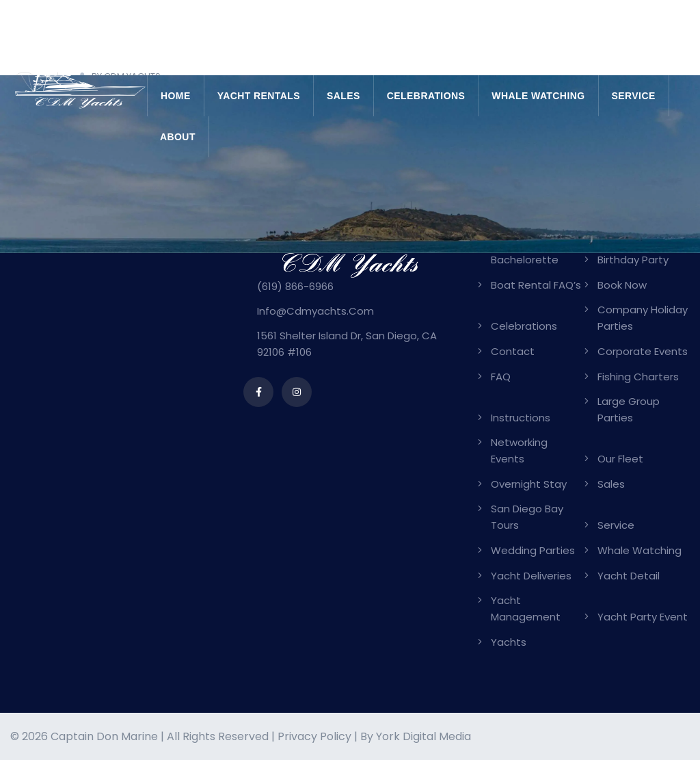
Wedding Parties (533, 550)
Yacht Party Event (643, 617)
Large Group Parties (629, 409)
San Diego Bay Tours (527, 517)
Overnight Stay (529, 484)
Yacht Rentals (259, 96)
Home (176, 96)
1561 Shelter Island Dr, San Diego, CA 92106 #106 (347, 344)
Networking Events (519, 450)
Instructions (521, 418)
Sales (344, 96)
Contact (513, 351)
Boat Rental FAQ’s (536, 285)
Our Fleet (620, 459)
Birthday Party (633, 260)
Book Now (622, 285)
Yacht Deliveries (531, 576)
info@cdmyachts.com (315, 311)
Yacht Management (526, 608)
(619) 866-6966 (295, 286)
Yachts (509, 642)
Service (634, 96)
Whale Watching (538, 96)
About (178, 137)
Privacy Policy (314, 736)
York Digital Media (423, 736)
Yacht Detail (629, 576)
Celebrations (426, 96)
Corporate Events (643, 351)
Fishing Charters (638, 377)
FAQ (501, 377)
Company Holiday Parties (643, 318)
